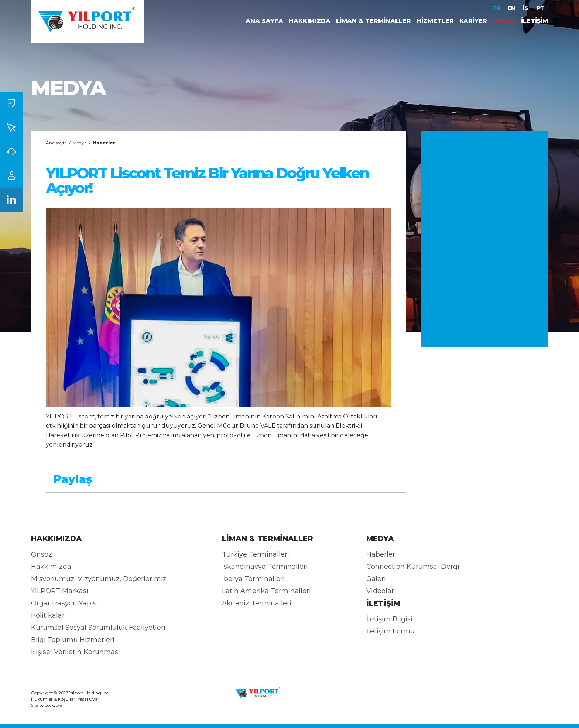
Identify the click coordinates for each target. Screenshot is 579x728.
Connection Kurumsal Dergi (413, 567)
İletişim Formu (390, 631)
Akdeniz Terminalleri (257, 603)
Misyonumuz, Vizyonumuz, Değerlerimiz (99, 579)
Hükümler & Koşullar (53, 699)
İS (526, 8)
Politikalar (48, 615)
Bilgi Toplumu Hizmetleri (73, 640)
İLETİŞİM (535, 21)
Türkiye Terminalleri (256, 554)
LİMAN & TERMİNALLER (374, 21)
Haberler (381, 554)
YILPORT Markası (60, 591)
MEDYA (504, 21)
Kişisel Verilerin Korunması (76, 652)
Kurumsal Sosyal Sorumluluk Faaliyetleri (98, 628)
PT (541, 8)
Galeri (376, 579)
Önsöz (42, 554)
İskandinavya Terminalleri (265, 567)
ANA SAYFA (264, 21)
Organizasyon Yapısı (65, 603)
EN (511, 8)
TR (496, 8)
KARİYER (473, 21)
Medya (80, 143)
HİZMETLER (435, 21)
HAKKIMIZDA (310, 21)
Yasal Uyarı (89, 699)
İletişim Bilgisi (389, 619)
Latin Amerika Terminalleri (266, 591)
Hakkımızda (51, 567)
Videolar (380, 591)
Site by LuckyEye (47, 705)
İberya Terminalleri (253, 579)
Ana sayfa (56, 143)
